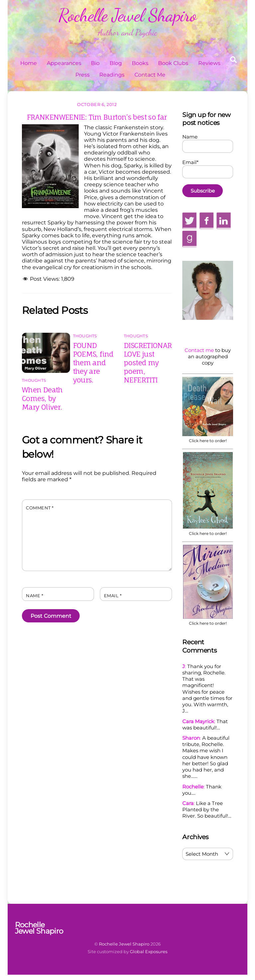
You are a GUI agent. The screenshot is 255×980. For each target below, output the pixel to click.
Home (29, 63)
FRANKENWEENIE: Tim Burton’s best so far (97, 117)
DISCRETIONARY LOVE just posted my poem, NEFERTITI (150, 363)
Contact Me (150, 75)
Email (113, 596)
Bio (95, 63)
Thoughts (34, 380)
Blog (116, 63)
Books (140, 63)
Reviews (209, 63)
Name (35, 596)
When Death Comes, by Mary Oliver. (42, 398)
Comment (40, 508)
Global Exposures (149, 951)
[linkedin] (224, 220)
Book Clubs (173, 63)
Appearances (64, 63)
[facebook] (207, 220)
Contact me (199, 350)
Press (83, 75)
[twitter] (189, 220)
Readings (112, 75)
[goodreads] (189, 238)
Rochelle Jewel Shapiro (124, 944)
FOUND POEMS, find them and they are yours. (93, 363)
